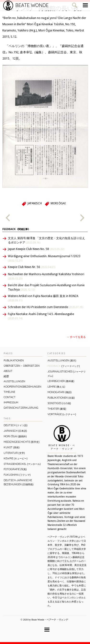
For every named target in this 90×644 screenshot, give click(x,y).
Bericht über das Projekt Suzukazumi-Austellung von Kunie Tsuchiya (46, 287)
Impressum (11, 402)
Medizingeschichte (21, 442)
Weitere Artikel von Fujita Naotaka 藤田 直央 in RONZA (43, 298)
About (8, 371)
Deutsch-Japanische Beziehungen (18, 482)
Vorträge (62, 414)
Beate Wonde (26, 5)
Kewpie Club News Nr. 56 (32, 267)
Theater (57, 409)
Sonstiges (59, 403)
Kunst (12, 447)
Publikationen (14, 360)
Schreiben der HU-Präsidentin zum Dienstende (45, 307)
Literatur (14, 453)
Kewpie (15, 458)
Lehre (56, 387)
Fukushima (17, 475)
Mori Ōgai (58, 203)
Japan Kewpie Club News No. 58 (36, 249)
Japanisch (35, 203)
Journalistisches (67, 374)
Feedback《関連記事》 (16, 229)
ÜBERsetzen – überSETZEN (22, 366)
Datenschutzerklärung (21, 408)
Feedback (64, 366)
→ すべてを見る (76, 337)
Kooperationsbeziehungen (22, 387)
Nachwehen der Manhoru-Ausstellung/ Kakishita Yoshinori (46, 276)
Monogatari (60, 392)
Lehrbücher (61, 381)
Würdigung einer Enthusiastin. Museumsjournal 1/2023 (44, 258)
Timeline (9, 392)
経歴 (6, 376)
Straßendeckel (22, 464)
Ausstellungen (14, 381)
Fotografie (15, 469)
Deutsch (15, 425)
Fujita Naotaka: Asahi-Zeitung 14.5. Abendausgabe (41, 316)
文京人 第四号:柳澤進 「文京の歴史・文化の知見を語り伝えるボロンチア (46, 240)
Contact (10, 397)
